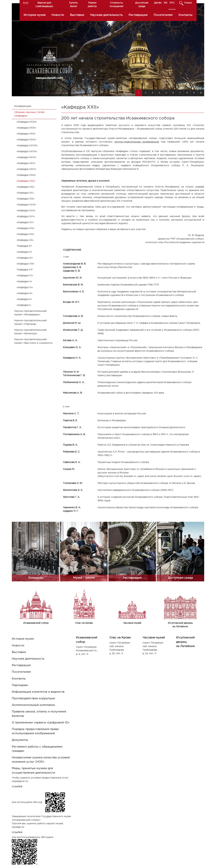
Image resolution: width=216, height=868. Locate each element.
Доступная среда (142, 5)
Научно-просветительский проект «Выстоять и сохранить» (34, 341)
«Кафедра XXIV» (26, 169)
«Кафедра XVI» (26, 217)
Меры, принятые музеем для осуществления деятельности (33, 771)
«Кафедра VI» (25, 276)
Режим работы (92, 5)
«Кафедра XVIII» (26, 205)
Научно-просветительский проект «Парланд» (30, 322)
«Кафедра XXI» (26, 187)
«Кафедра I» (24, 305)
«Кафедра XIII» (25, 234)
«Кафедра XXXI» (26, 128)
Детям (158, 3)
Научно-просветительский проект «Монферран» (30, 313)
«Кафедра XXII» (26, 181)
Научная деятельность (106, 15)
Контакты (185, 15)
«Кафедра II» (24, 299)
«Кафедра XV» (25, 222)
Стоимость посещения (116, 5)
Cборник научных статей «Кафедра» (29, 114)
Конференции (23, 106)
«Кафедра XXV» (26, 163)
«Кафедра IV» (25, 287)
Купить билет (73, 5)
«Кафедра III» (25, 293)
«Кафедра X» (24, 252)
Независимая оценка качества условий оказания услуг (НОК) (41, 760)
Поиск (188, 3)
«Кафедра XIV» (26, 228)
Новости (58, 15)
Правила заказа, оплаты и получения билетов (39, 714)
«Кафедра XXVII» (27, 152)
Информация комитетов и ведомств (38, 692)
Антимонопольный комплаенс (34, 705)
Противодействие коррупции (33, 699)
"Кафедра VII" (25, 270)
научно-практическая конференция (137, 142)
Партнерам (20, 685)
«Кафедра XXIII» (26, 175)
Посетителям (163, 15)
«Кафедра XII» (25, 240)
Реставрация (138, 15)
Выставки (77, 15)
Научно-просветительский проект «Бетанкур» (30, 332)
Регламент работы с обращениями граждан (37, 749)
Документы (20, 740)
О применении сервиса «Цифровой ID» (41, 723)
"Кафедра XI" (24, 246)
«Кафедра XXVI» (26, 157)
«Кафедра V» (24, 282)
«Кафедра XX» (25, 193)
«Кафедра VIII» (25, 264)
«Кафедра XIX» (26, 199)
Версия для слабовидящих (44, 5)
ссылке (17, 787)
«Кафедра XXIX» (26, 140)
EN (166, 3)
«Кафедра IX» (25, 258)
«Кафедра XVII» (26, 211)
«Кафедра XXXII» (27, 122)
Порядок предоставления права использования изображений (35, 731)
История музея (35, 15)
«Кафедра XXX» (26, 134)
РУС (172, 3)
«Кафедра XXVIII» (27, 146)
